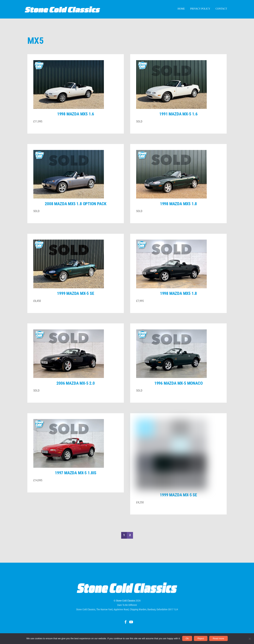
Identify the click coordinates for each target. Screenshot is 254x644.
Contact (221, 10)
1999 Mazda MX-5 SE (75, 299)
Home (181, 10)
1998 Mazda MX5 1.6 (76, 119)
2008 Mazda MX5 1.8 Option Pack (75, 209)
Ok (187, 638)
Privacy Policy (200, 10)
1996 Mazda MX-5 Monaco (179, 388)
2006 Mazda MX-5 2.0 (75, 388)
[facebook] (126, 605)
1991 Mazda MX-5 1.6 (178, 119)
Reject (201, 638)
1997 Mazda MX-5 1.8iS (76, 478)
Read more (218, 638)
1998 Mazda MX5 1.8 (178, 209)
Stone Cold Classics (126, 584)
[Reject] (250, 639)
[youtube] (131, 605)
